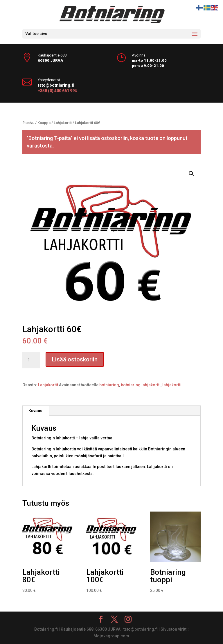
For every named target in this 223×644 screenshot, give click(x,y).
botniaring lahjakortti (141, 385)
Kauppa (44, 123)
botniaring (109, 385)
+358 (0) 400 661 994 (57, 91)
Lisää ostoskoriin (75, 359)
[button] (191, 174)
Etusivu (28, 123)
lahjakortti (172, 385)
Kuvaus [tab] (35, 411)
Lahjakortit (63, 123)
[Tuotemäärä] (31, 360)
